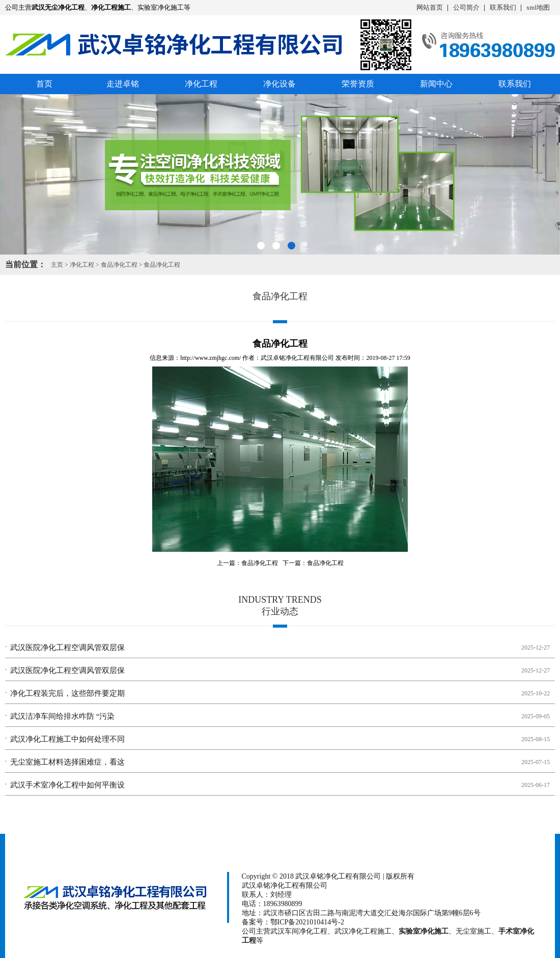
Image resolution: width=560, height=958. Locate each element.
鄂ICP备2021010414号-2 (307, 922)
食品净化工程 (119, 265)
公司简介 (466, 7)
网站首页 (430, 7)
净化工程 (201, 84)
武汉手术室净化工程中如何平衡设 (67, 785)
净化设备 (279, 84)
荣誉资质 (358, 84)
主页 (57, 265)
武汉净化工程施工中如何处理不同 (67, 739)
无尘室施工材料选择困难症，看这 (67, 762)
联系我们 (503, 7)
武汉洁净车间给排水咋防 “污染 (62, 716)
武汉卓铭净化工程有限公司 (297, 358)
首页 (44, 84)
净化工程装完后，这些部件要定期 (67, 693)
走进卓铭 (123, 84)
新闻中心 (436, 84)
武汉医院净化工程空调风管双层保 (67, 647)
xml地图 (538, 7)
